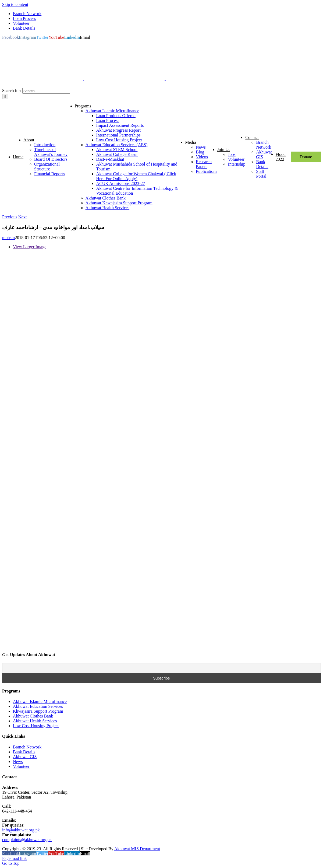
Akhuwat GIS (25, 757)
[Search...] (46, 91)
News (18, 762)
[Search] (5, 97)
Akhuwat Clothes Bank (33, 716)
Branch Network (27, 747)
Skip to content (15, 4)
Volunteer (21, 766)
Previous (10, 217)
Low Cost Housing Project (36, 726)
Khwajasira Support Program (38, 711)
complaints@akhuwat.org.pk (27, 840)
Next (22, 217)
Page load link (15, 858)
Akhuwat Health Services (35, 721)
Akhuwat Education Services (38, 706)
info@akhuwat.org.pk (21, 830)
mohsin (8, 238)
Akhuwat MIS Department (137, 849)
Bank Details (24, 752)
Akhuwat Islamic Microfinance (40, 701)
